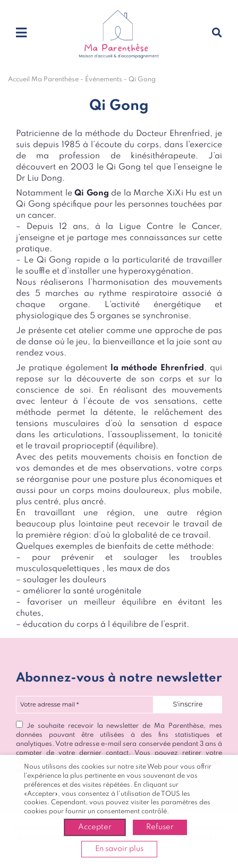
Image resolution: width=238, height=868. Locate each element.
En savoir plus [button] (119, 849)
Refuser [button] (160, 827)
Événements (104, 79)
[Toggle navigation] (21, 33)
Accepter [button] (95, 827)
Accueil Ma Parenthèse (43, 79)
